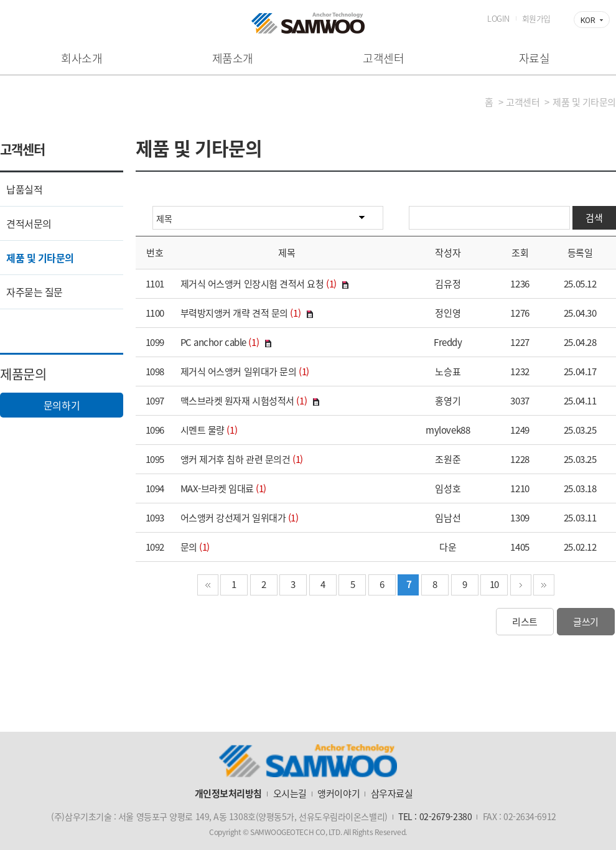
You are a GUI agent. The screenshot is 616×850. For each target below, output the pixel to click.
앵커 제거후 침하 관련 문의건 (236, 459)
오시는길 (290, 793)
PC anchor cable (213, 342)
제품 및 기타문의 (40, 258)
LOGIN (498, 18)
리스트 (525, 622)
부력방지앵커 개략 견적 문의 (234, 313)
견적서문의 (29, 223)
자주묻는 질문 (35, 292)
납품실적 (24, 189)
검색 (594, 218)
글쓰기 (586, 622)
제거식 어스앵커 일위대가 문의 (239, 371)
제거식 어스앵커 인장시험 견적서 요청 (252, 284)
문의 (189, 547)
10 (494, 584)
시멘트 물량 (203, 430)
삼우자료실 (392, 793)
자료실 (534, 58)
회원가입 (536, 18)
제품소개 (233, 58)
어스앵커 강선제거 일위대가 (233, 518)
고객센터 (383, 58)
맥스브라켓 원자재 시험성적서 (237, 401)
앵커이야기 (338, 793)
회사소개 (82, 58)
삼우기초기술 (308, 23)
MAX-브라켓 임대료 (217, 488)
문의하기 (62, 405)
